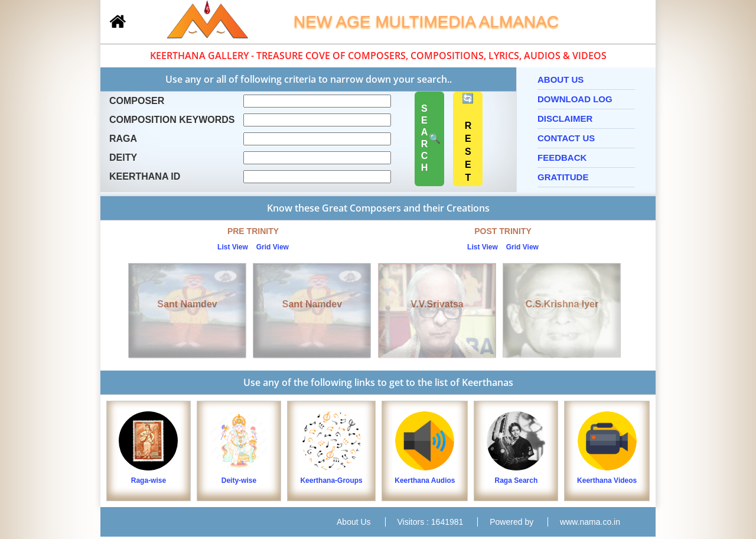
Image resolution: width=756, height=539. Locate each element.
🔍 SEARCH (430, 139)
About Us (561, 79)
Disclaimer (565, 118)
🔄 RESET (468, 139)
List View (233, 247)
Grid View (273, 247)
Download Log (575, 99)
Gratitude (563, 177)
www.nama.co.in (590, 522)
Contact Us (566, 138)
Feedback (562, 158)
